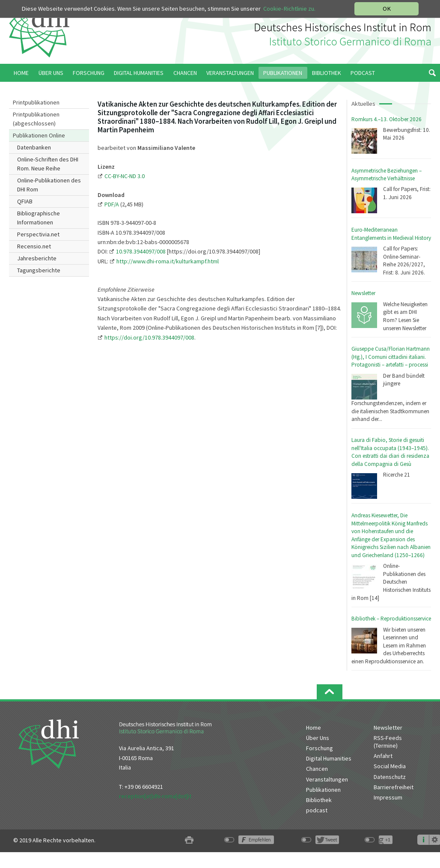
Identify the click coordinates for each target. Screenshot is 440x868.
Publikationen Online (39, 135)
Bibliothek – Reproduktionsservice (391, 619)
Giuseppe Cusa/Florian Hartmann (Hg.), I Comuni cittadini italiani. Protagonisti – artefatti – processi (391, 357)
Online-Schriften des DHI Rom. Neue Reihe (48, 164)
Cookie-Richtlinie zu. (289, 9)
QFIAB (25, 201)
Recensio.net (34, 246)
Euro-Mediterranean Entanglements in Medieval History (391, 234)
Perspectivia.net (38, 234)
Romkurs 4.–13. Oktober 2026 (386, 119)
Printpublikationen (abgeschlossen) (36, 119)
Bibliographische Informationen (39, 218)
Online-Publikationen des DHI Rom (49, 185)
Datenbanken (34, 147)
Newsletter (363, 293)
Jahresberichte (37, 258)
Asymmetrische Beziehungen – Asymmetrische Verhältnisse (386, 175)
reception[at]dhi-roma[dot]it (155, 796)
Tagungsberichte (39, 270)
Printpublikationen (36, 102)
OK (387, 9)
